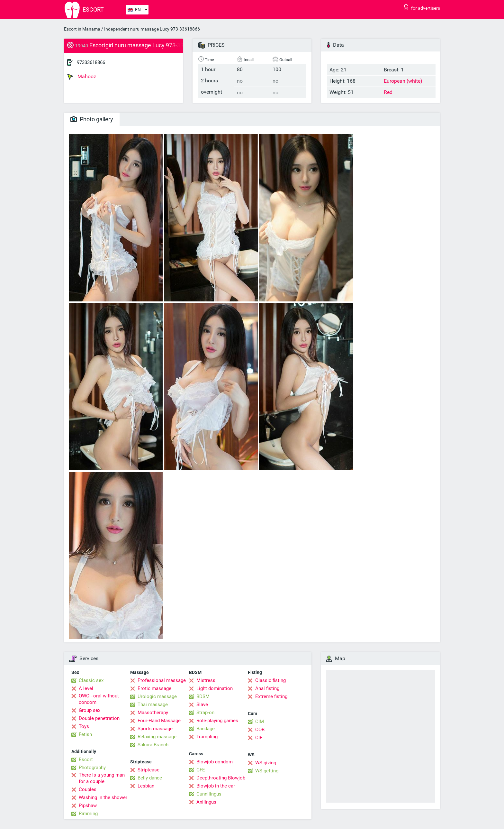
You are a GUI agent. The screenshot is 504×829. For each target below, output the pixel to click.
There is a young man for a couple (102, 778)
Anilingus (206, 802)
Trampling (207, 737)
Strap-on (205, 713)
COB (260, 730)
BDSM (203, 696)
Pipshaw (88, 806)
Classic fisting (270, 680)
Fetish (85, 734)
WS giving (266, 763)
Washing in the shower (103, 797)
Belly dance (150, 778)
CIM (260, 722)
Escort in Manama (82, 29)
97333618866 (91, 62)
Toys (84, 726)
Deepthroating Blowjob (221, 778)
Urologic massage (157, 696)
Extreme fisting (271, 696)
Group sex (90, 710)
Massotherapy (153, 713)
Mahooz (82, 77)
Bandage (206, 729)
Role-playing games (217, 721)
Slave (202, 705)
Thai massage (153, 705)
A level (86, 688)
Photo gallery (92, 119)
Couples (88, 789)
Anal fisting (267, 688)
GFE (201, 770)
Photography (92, 768)
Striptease (148, 770)
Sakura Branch (153, 745)
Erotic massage (154, 688)
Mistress (206, 680)
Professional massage (162, 680)
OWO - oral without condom (99, 699)
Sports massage (155, 729)
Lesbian (146, 786)
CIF (259, 738)
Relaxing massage (157, 737)
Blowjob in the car (216, 786)
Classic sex (91, 680)
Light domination (215, 688)
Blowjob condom (215, 762)
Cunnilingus (209, 794)
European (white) (403, 81)
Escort (86, 760)
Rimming (88, 814)
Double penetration (99, 718)
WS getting (267, 771)
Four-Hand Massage (159, 721)
